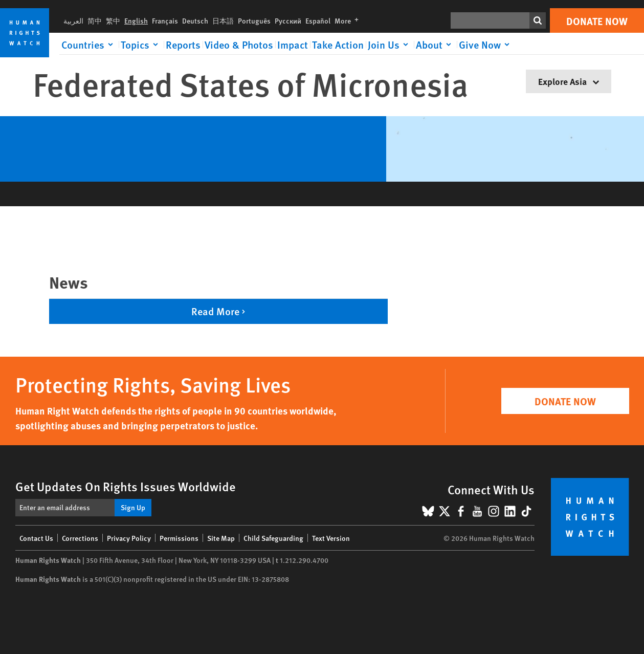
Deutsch (195, 20)
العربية (73, 20)
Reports (183, 45)
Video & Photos (239, 45)
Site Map (221, 538)
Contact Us (36, 538)
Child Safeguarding (273, 538)
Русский (288, 20)
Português (254, 20)
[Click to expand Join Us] (390, 45)
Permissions (179, 538)
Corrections (80, 538)
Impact (293, 45)
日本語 (223, 20)
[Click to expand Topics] (141, 45)
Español (318, 20)
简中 (95, 20)
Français (165, 20)
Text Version (331, 538)
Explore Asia (569, 81)
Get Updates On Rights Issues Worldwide (126, 486)
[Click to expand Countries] (89, 45)
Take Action (338, 45)
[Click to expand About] (435, 45)
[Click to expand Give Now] (486, 45)
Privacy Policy (129, 538)
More (349, 20)
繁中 (113, 20)
